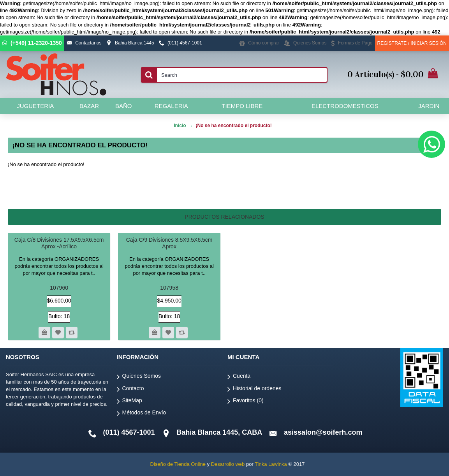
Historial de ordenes (254, 390)
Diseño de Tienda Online (178, 464)
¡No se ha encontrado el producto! (233, 126)
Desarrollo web (228, 464)
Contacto (130, 390)
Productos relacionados (224, 217)
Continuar (416, 188)
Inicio (180, 126)
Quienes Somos (139, 377)
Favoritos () (246, 402)
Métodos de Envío (142, 414)
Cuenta (239, 377)
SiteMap (129, 402)
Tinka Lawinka (271, 464)
